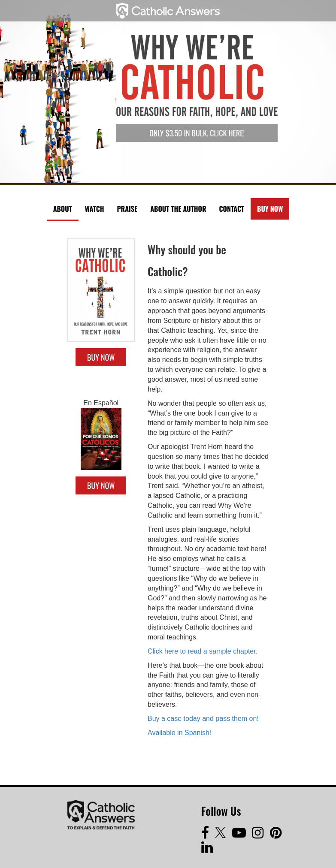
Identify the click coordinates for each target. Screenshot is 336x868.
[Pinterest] (278, 835)
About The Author (178, 209)
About (63, 209)
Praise (127, 209)
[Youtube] (242, 835)
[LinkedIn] (209, 850)
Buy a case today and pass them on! (203, 719)
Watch (95, 209)
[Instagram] (261, 835)
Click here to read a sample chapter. (203, 651)
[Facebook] (208, 835)
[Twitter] (223, 835)
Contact (232, 209)
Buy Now (270, 209)
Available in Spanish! (179, 733)
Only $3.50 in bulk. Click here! (197, 133)
